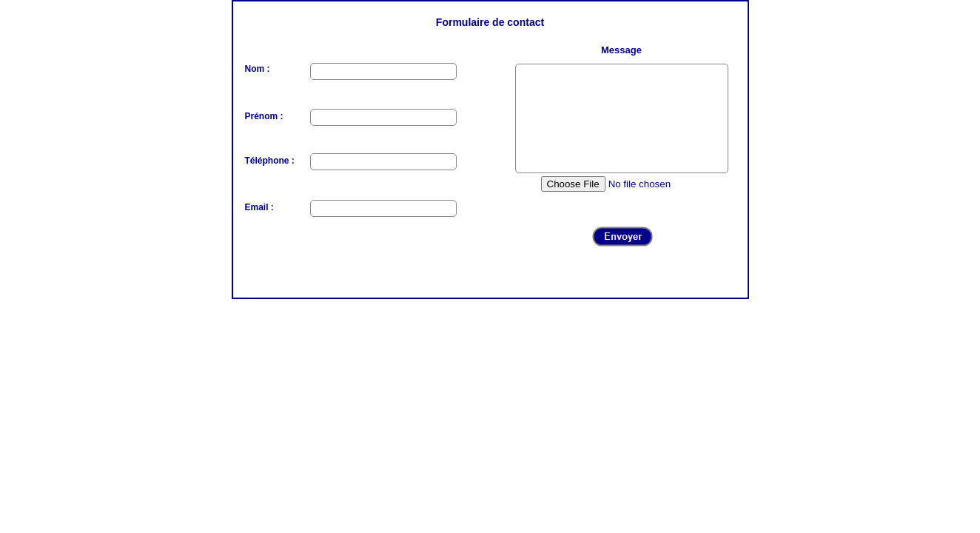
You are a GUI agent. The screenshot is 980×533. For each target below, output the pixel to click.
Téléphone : (270, 161)
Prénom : (264, 116)
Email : (259, 207)
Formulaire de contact (490, 22)
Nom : (258, 69)
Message (621, 50)
